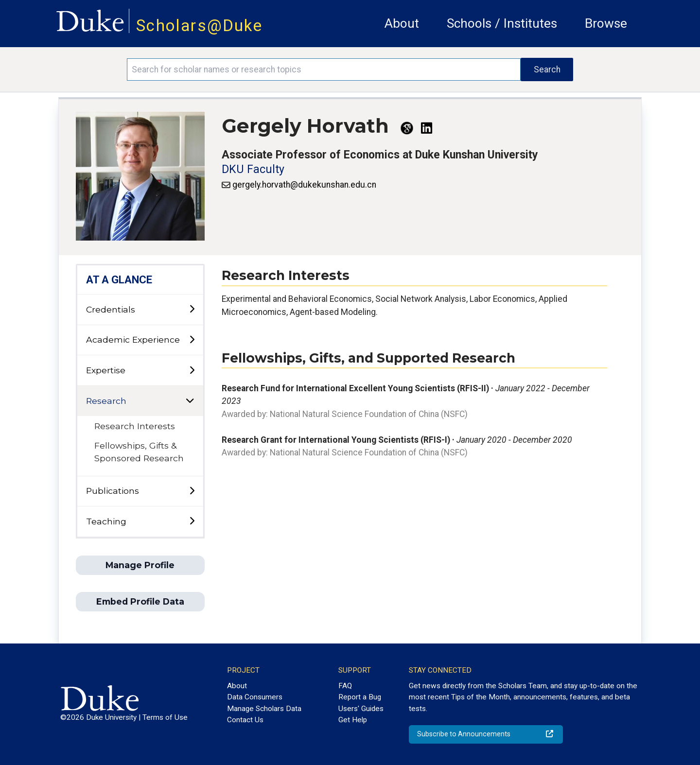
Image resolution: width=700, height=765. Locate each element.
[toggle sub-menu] (192, 309)
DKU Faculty (253, 169)
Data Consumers (255, 697)
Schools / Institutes (502, 23)
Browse (606, 23)
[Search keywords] (324, 70)
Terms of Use (165, 717)
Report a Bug (360, 697)
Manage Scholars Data (264, 709)
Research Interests (135, 426)
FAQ (345, 686)
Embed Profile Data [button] (140, 601)
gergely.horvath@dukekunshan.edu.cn (304, 185)
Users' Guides (361, 709)
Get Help (353, 720)
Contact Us (245, 720)
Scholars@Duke (199, 26)
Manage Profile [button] (140, 565)
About (402, 23)
